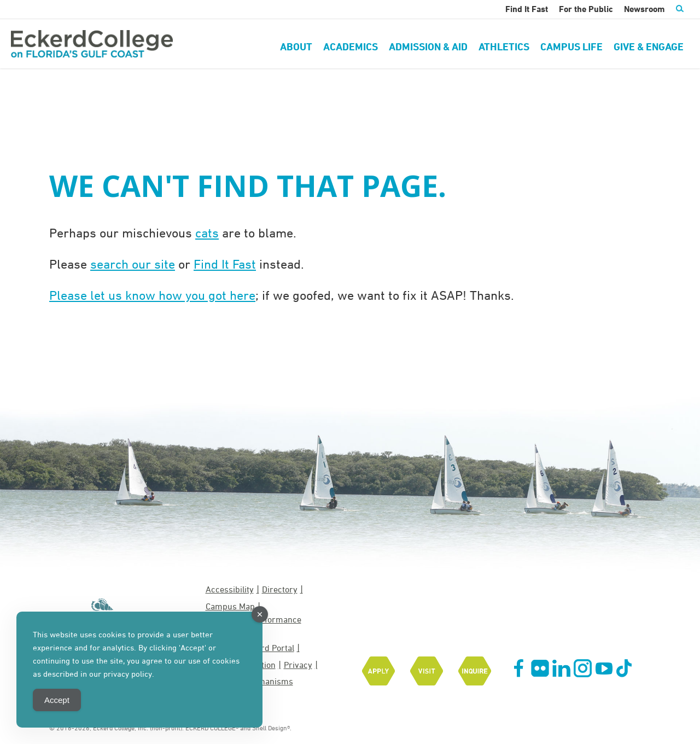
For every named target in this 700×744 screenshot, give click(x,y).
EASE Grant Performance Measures (253, 625)
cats (207, 233)
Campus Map (230, 606)
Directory (280, 589)
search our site (133, 264)
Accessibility (230, 589)
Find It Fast (225, 264)
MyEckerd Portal (263, 648)
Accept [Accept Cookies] (57, 700)
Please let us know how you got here (152, 295)
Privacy (298, 665)
